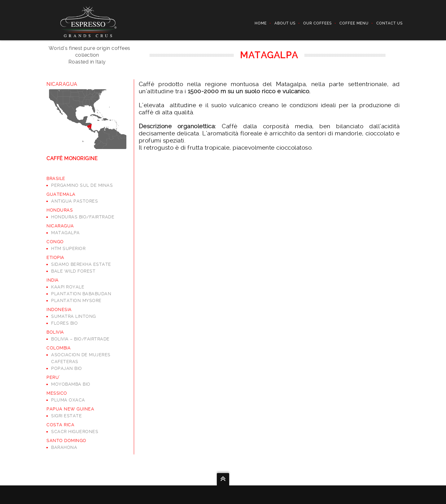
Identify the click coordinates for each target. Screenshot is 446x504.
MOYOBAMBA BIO (71, 384)
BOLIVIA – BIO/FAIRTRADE (80, 339)
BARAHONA (64, 447)
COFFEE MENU (354, 23)
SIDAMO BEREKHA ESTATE (81, 264)
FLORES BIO (64, 323)
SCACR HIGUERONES (75, 432)
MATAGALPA (66, 233)
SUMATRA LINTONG (74, 316)
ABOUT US (285, 23)
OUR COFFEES (317, 23)
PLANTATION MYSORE (76, 300)
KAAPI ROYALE (68, 287)
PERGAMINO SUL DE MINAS (82, 185)
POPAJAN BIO (67, 368)
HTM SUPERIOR (68, 248)
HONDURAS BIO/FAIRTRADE (83, 217)
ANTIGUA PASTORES (74, 201)
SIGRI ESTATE (66, 416)
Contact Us (389, 23)
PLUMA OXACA (68, 400)
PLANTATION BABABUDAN (81, 294)
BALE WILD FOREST (73, 271)
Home (261, 23)
